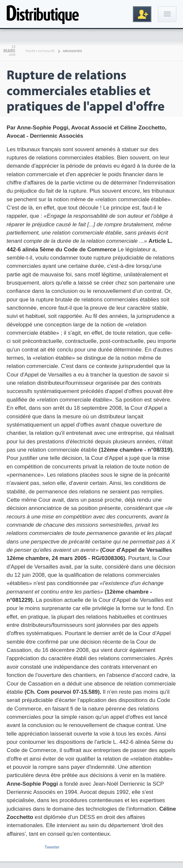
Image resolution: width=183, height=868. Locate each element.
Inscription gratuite (142, 14)
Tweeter (52, 847)
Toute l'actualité (40, 51)
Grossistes (73, 51)
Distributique (43, 14)
